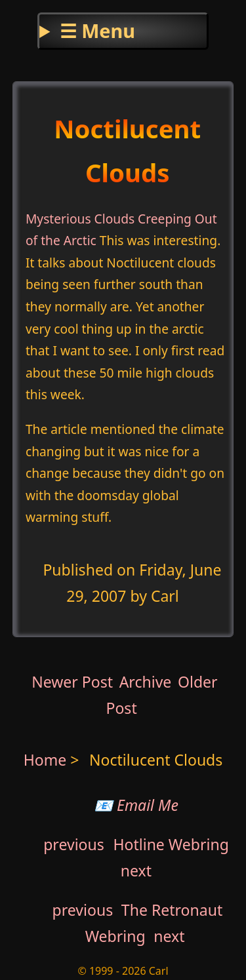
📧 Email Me (136, 805)
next (136, 871)
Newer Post (72, 682)
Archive (146, 682)
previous (74, 844)
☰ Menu (97, 30)
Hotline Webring (171, 844)
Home (45, 760)
